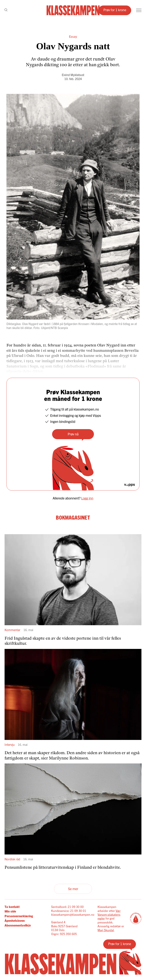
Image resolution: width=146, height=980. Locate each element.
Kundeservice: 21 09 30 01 (69, 911)
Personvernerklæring (19, 916)
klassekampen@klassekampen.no (73, 914)
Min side (10, 911)
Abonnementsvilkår (18, 925)
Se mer (73, 889)
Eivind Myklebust (73, 75)
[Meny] (139, 10)
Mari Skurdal (106, 930)
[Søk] (6, 10)
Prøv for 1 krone (115, 10)
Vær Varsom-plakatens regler (109, 914)
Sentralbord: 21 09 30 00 (67, 907)
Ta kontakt (12, 907)
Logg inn (87, 498)
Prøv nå (73, 434)
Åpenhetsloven (15, 920)
